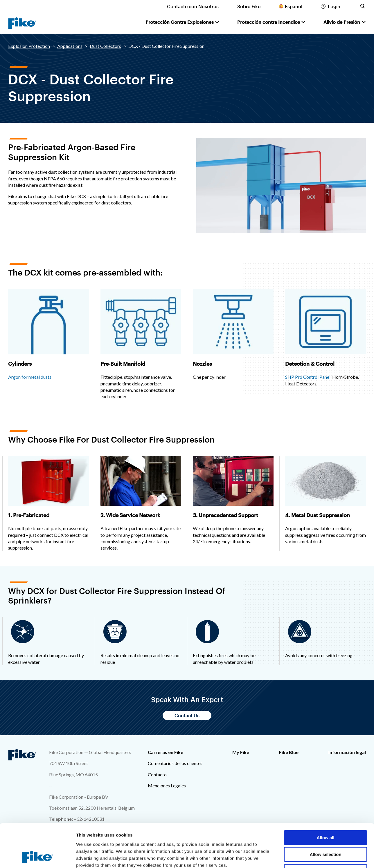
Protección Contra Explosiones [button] (180, 22)
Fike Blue (289, 752)
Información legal (347, 752)
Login (334, 6)
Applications (70, 46)
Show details (305, 857)
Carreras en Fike (166, 752)
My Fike (241, 752)
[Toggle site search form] (362, 6)
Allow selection (325, 814)
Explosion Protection (29, 46)
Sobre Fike (249, 6)
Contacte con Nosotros (193, 6)
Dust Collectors (105, 46)
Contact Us (187, 715)
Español (294, 6)
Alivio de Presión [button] (342, 22)
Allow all (326, 797)
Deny (326, 831)
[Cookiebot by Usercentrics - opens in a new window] (38, 857)
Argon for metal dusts (30, 377)
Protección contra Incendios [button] (269, 22)
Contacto (157, 774)
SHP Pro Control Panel (308, 377)
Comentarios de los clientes (175, 763)
